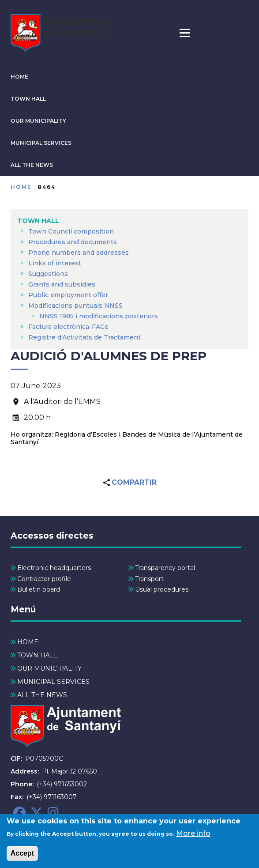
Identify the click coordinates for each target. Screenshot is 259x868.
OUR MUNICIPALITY (38, 121)
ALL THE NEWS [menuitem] (42, 695)
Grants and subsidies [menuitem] (62, 284)
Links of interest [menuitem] (55, 263)
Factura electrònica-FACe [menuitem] (68, 327)
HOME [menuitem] (28, 642)
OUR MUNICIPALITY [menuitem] (49, 668)
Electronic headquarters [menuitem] (54, 568)
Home (21, 187)
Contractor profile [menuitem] (44, 579)
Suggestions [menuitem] (48, 274)
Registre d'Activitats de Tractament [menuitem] (84, 337)
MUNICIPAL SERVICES (41, 143)
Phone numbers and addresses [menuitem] (79, 253)
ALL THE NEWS (32, 165)
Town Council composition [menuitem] (71, 231)
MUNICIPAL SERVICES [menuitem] (53, 682)
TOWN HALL (28, 99)
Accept (22, 857)
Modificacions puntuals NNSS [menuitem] (75, 306)
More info (193, 837)
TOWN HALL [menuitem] (38, 221)
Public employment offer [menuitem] (68, 295)
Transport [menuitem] (149, 579)
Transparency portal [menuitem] (165, 568)
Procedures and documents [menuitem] (73, 242)
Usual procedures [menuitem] (162, 589)
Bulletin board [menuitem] (39, 589)
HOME (19, 77)
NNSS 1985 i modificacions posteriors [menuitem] (99, 316)
